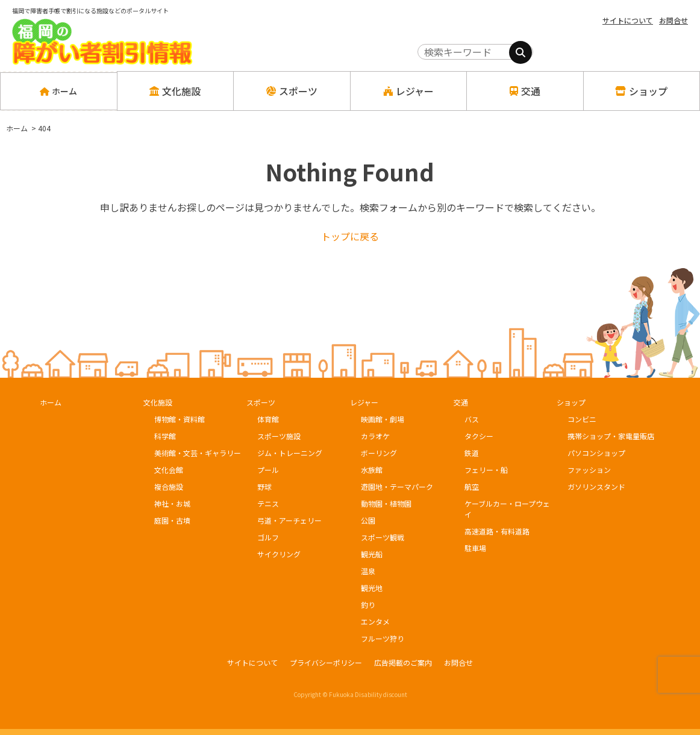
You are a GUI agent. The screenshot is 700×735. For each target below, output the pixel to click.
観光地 (372, 588)
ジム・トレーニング (290, 453)
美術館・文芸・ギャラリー (198, 453)
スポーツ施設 (279, 436)
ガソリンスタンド (596, 486)
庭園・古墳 (172, 520)
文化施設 (158, 402)
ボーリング (379, 453)
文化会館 (169, 470)
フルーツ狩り (383, 638)
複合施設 (169, 486)
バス (472, 419)
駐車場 (475, 548)
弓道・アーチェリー (289, 520)
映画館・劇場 (383, 419)
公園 (368, 520)
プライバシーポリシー (326, 662)
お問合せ (673, 20)
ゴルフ (268, 537)
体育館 (268, 419)
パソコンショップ (596, 453)
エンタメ (375, 621)
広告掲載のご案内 (403, 662)
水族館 (372, 470)
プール (268, 470)
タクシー (479, 436)
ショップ (571, 402)
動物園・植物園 (386, 503)
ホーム (59, 91)
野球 (264, 486)
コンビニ (582, 419)
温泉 (368, 571)
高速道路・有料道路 (497, 531)
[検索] (520, 52)
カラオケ (375, 436)
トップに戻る (350, 236)
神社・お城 (172, 503)
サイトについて (628, 20)
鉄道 (472, 453)
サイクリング (279, 554)
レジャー (364, 402)
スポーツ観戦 (383, 537)
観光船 (372, 554)
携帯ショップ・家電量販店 (611, 436)
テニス (268, 503)
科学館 (165, 436)
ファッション (589, 470)
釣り (368, 605)
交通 (461, 402)
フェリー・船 (486, 470)
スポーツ (261, 402)
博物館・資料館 (180, 419)
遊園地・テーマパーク (397, 486)
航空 (472, 486)
